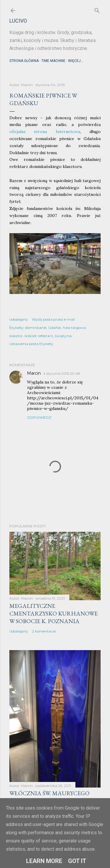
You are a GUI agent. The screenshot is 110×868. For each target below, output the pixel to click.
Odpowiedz (39, 417)
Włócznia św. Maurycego (49, 793)
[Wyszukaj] (97, 9)
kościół (30, 336)
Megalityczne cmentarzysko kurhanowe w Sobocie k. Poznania (54, 613)
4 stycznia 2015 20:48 (62, 373)
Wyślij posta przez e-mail (53, 319)
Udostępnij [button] (18, 319)
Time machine (53, 61)
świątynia (63, 336)
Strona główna (24, 61)
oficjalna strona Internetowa (45, 132)
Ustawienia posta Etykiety (31, 344)
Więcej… (76, 61)
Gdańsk (55, 328)
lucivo (18, 21)
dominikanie (36, 328)
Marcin (34, 373)
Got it (77, 861)
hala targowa (74, 328)
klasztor (16, 336)
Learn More (44, 861)
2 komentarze (44, 631)
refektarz (45, 336)
